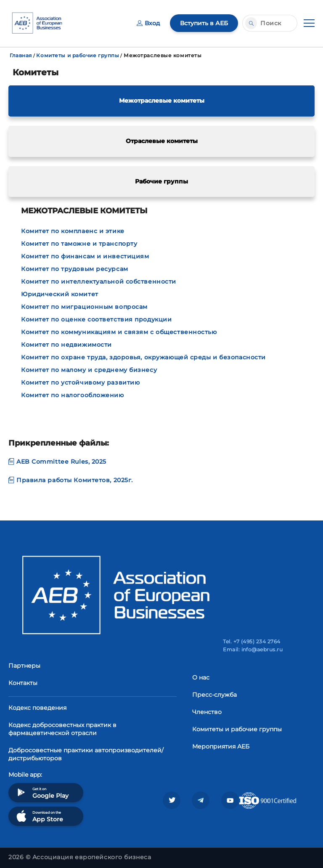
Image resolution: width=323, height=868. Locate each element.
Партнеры (24, 666)
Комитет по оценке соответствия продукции (96, 319)
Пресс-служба (214, 695)
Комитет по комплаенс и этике (73, 231)
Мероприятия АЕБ (221, 746)
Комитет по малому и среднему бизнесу (89, 370)
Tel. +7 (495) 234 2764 (252, 641)
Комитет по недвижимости (66, 345)
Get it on (42, 792)
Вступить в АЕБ (204, 23)
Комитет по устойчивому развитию (80, 382)
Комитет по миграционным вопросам (84, 307)
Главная (21, 55)
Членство (207, 712)
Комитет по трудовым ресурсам (75, 269)
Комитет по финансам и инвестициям (85, 256)
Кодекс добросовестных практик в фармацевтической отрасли (62, 729)
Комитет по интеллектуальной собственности (99, 281)
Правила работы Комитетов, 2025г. (71, 480)
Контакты (23, 683)
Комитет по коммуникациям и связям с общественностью (119, 332)
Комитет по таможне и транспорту (79, 244)
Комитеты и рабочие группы (78, 55)
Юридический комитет (60, 294)
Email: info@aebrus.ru (253, 649)
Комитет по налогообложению (73, 395)
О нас (201, 677)
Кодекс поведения (37, 708)
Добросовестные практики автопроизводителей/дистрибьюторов (86, 754)
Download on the (39, 816)
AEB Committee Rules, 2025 (57, 462)
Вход (148, 23)
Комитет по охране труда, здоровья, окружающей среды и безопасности (143, 357)
